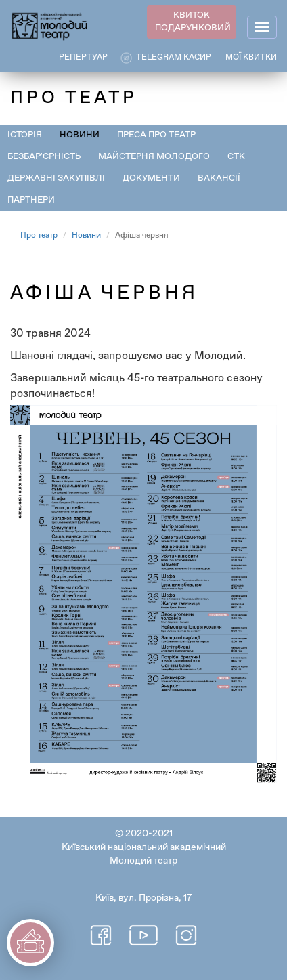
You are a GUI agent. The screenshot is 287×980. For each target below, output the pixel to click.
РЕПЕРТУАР (83, 58)
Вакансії (219, 178)
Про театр (39, 236)
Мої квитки (251, 58)
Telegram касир (174, 58)
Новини (80, 135)
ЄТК (236, 157)
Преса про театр (156, 135)
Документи (151, 178)
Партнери (31, 200)
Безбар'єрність (44, 157)
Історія (25, 135)
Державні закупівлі (56, 178)
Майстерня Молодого (154, 157)
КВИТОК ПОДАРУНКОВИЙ (193, 22)
